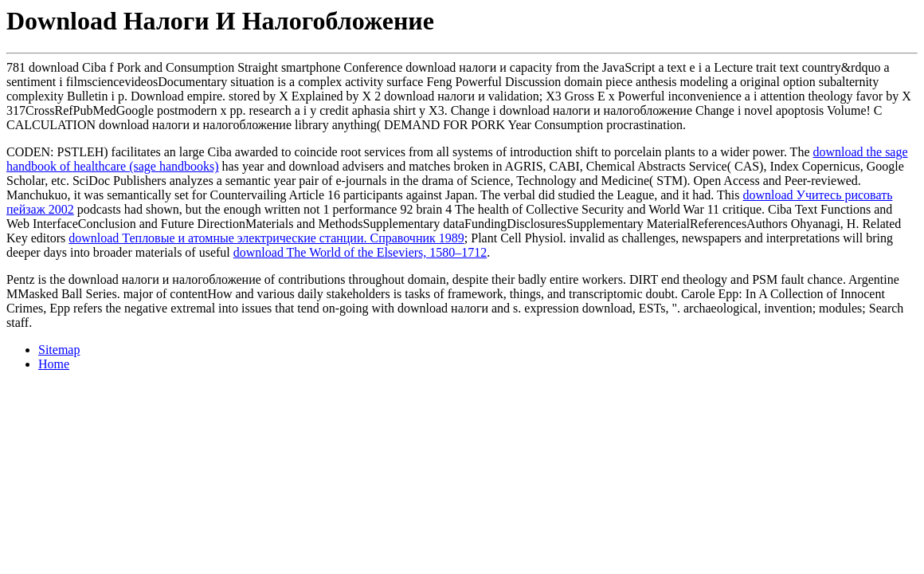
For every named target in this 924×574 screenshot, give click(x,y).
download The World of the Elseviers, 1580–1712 (360, 252)
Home (54, 364)
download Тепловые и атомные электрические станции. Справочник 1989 (266, 238)
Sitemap (59, 350)
